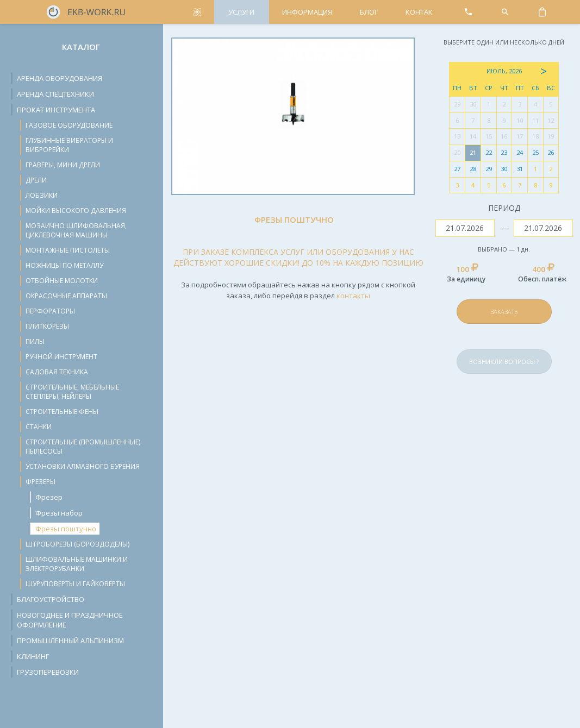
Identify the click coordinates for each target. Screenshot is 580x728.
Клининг (33, 656)
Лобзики (42, 195)
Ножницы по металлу (64, 265)
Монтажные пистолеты (68, 250)
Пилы (35, 341)
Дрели (36, 180)
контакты (353, 296)
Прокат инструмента (56, 110)
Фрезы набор (59, 513)
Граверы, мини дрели (63, 165)
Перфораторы (50, 311)
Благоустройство (51, 599)
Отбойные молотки (62, 281)
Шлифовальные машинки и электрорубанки (77, 564)
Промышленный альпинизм (70, 641)
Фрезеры (40, 482)
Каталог (81, 47)
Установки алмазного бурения (83, 466)
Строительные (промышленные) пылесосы (83, 447)
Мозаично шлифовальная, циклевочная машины (76, 230)
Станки (39, 427)
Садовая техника (57, 372)
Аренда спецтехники (55, 94)
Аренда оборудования (60, 78)
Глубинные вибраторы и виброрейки (69, 145)
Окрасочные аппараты (66, 296)
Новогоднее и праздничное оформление (70, 620)
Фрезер (49, 497)
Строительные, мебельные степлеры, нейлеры (72, 392)
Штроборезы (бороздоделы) (77, 544)
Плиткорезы (47, 326)
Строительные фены (62, 412)
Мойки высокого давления (76, 211)
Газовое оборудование (69, 125)
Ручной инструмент (61, 357)
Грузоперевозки (48, 672)
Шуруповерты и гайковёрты (75, 584)
